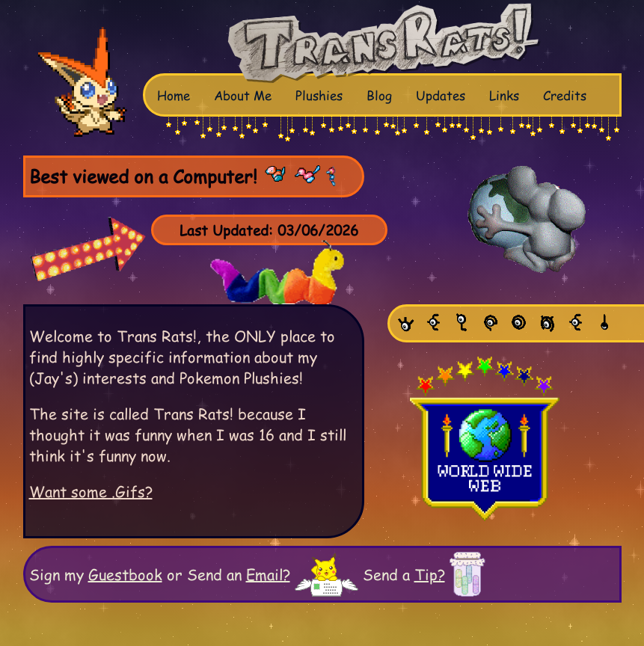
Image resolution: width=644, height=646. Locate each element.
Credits (565, 95)
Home (174, 95)
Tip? (430, 574)
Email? (268, 574)
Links (504, 95)
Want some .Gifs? (91, 491)
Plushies (319, 95)
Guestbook (125, 574)
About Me (243, 95)
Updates (441, 95)
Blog (379, 95)
